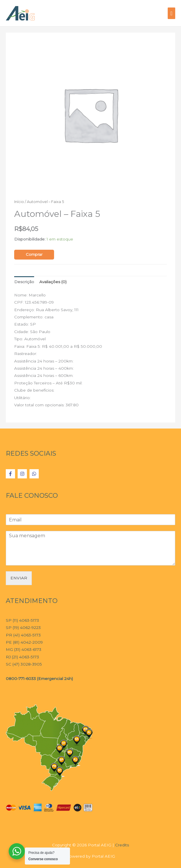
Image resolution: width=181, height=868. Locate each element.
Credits (122, 845)
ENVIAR (19, 578)
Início (19, 202)
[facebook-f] (11, 474)
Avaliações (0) (53, 282)
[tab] (24, 282)
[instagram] (23, 474)
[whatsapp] (35, 474)
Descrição (24, 282)
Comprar (34, 254)
